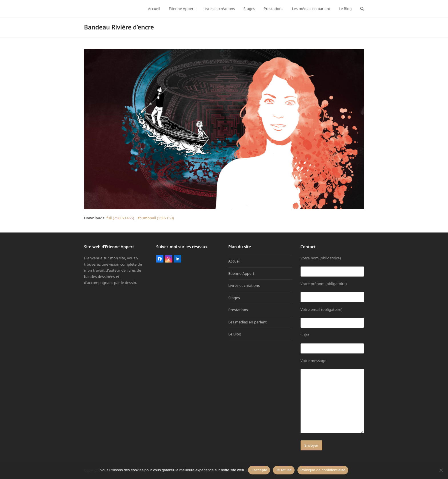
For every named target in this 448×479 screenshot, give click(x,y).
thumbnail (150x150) (156, 218)
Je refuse (284, 470)
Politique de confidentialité (323, 470)
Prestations (238, 310)
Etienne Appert (241, 273)
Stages (234, 298)
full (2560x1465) (120, 218)
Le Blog (235, 334)
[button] (362, 9)
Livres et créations (244, 285)
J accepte (259, 470)
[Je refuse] (441, 470)
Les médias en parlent (247, 322)
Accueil (234, 261)
